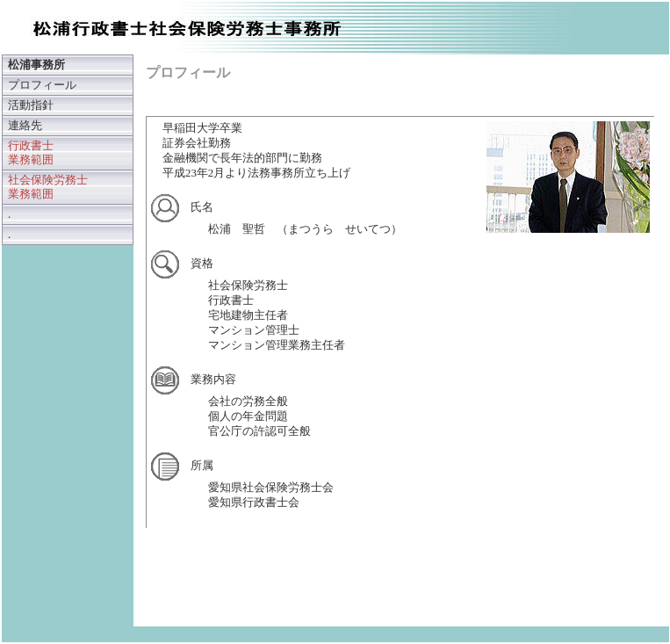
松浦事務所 (36, 65)
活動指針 (31, 105)
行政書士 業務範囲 (31, 152)
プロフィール (42, 85)
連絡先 (25, 126)
